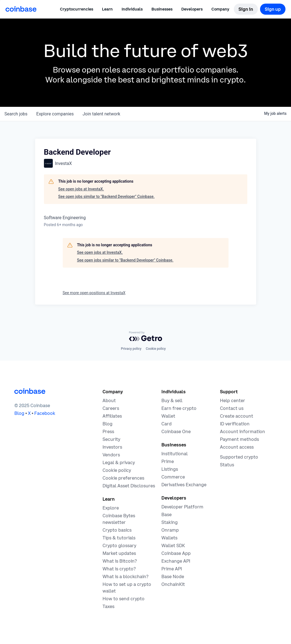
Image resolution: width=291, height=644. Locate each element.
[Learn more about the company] (109, 400)
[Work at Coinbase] (111, 408)
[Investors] (112, 447)
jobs (16, 114)
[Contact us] (232, 408)
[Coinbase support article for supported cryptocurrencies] (239, 457)
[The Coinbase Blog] (108, 424)
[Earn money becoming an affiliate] (112, 416)
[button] (107, 9)
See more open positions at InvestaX (94, 293)
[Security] (111, 439)
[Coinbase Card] (167, 424)
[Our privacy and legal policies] (119, 462)
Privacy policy (131, 349)
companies (55, 114)
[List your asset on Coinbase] (170, 469)
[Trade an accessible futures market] (184, 485)
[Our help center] (233, 400)
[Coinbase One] (176, 431)
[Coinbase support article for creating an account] (237, 416)
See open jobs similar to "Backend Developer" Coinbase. (107, 196)
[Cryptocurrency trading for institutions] (168, 461)
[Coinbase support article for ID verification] (235, 424)
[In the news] (108, 431)
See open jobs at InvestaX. (81, 189)
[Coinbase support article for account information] (242, 431)
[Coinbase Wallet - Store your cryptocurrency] (168, 416)
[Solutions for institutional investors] (175, 454)
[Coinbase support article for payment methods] (239, 439)
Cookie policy (156, 349)
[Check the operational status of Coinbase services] (227, 465)
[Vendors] (111, 455)
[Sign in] (246, 9)
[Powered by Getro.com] (146, 336)
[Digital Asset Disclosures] (129, 486)
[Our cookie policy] (117, 470)
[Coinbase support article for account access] (237, 447)
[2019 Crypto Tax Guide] (108, 606)
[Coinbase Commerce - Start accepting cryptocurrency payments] (173, 477)
